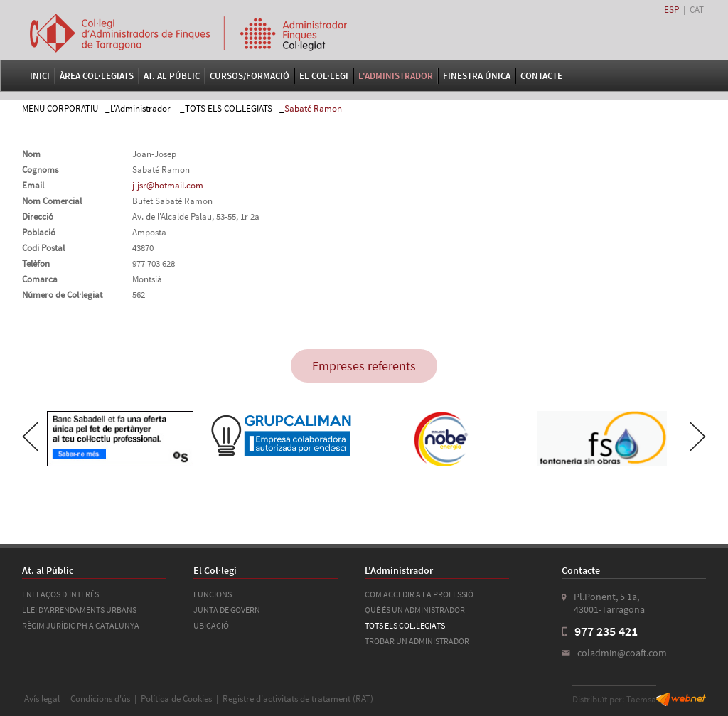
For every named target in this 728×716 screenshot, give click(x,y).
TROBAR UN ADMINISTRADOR (417, 641)
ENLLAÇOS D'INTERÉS (60, 594)
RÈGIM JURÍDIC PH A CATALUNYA (81, 625)
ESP (671, 10)
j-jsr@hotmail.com (168, 185)
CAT (697, 10)
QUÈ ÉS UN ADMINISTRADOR (415, 610)
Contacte (541, 76)
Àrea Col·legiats (97, 76)
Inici (40, 76)
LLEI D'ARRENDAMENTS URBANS (79, 610)
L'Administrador (396, 76)
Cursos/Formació (250, 76)
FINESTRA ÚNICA (477, 76)
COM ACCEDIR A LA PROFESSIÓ (419, 594)
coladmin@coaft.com (622, 653)
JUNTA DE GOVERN (227, 610)
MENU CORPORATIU (60, 108)
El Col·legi (324, 76)
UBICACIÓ (211, 625)
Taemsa (641, 699)
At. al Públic (172, 76)
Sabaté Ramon (313, 108)
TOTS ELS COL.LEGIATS (229, 108)
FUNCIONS (213, 594)
